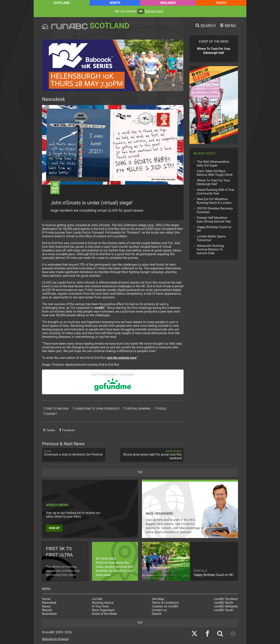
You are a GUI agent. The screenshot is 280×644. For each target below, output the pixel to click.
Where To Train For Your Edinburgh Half (213, 182)
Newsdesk (49, 603)
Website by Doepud (55, 639)
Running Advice (103, 603)
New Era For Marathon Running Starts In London (214, 201)
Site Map (158, 599)
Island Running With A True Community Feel (215, 192)
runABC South (224, 610)
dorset (50, 414)
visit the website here (121, 358)
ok (141, 11)
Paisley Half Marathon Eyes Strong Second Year (214, 220)
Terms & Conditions (165, 603)
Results (47, 610)
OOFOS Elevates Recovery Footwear (215, 210)
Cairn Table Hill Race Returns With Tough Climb (214, 173)
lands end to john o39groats (96, 409)
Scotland (62, 3)
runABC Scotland (226, 599)
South (221, 3)
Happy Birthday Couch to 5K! (214, 229)
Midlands (168, 3)
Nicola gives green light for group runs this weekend (152, 455)
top (140, 472)
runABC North (224, 603)
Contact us (159, 610)
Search (157, 614)
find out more (154, 11)
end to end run (56, 409)
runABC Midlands (226, 606)
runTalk (97, 599)
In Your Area (100, 606)
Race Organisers (103, 610)
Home (46, 599)
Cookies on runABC (165, 606)
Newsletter (49, 614)
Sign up (54, 528)
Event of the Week (104, 614)
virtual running (137, 409)
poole (160, 409)
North (115, 3)
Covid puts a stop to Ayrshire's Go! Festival (74, 453)
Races (46, 606)
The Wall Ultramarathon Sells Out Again (213, 164)
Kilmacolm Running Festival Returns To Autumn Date (210, 249)
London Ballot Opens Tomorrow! (211, 238)
